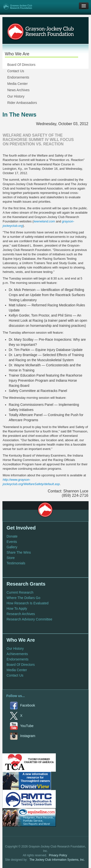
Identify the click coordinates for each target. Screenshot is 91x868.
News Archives (18, 90)
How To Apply (17, 609)
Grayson (45, 510)
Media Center (17, 84)
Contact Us (16, 71)
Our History (16, 96)
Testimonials (16, 563)
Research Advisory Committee (29, 619)
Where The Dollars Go (23, 598)
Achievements (17, 654)
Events (12, 542)
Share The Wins (19, 552)
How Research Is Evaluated (28, 603)
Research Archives (21, 614)
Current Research (20, 592)
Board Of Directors (21, 65)
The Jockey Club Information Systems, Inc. (57, 860)
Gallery (12, 547)
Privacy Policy (58, 855)
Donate (12, 536)
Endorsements (18, 77)
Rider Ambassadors (22, 103)
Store (11, 558)
